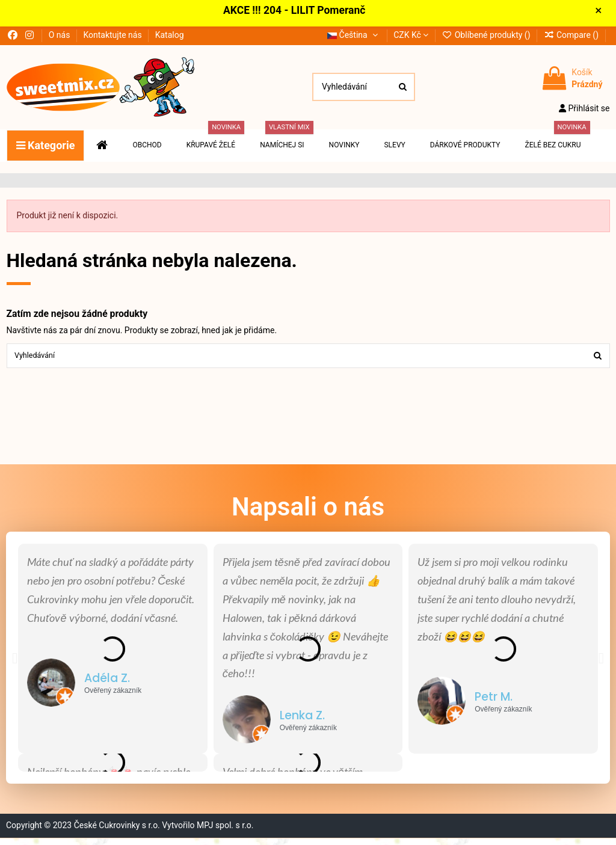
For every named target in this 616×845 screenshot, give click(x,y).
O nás (60, 38)
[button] (15, 664)
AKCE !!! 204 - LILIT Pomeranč (298, 13)
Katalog (170, 38)
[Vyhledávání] (403, 91)
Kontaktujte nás (113, 38)
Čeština (354, 38)
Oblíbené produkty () (487, 38)
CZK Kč (411, 38)
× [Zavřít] (604, 13)
